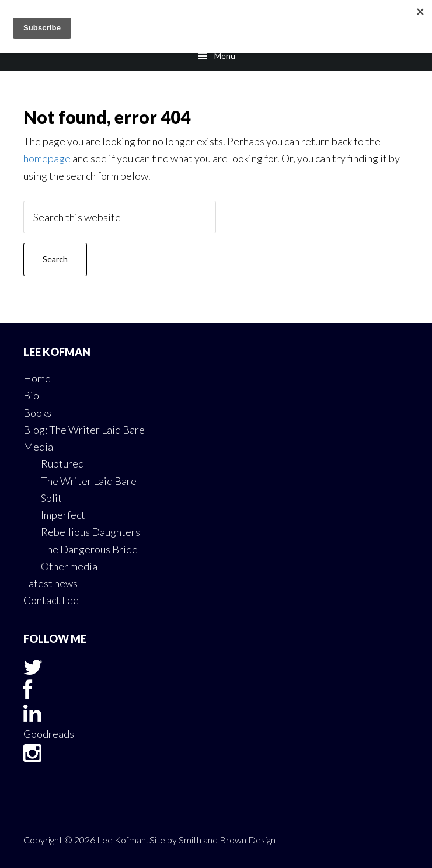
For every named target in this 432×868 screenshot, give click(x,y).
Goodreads (49, 734)
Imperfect (63, 515)
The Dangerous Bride (89, 549)
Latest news (50, 583)
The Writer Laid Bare (89, 481)
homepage (47, 158)
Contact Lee (51, 600)
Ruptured (62, 463)
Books (37, 413)
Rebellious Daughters (90, 532)
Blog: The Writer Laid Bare (84, 430)
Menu (225, 56)
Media (38, 447)
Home (37, 378)
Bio (31, 395)
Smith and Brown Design (227, 840)
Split (51, 498)
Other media (69, 566)
